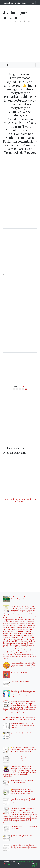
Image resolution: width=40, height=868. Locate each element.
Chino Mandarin (26, 864)
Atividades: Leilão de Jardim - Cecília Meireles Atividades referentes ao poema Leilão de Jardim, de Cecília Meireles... (24, 847)
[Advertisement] (20, 41)
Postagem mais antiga (28, 499)
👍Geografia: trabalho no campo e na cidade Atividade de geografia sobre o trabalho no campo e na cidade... (22, 792)
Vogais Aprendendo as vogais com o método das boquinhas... (22, 781)
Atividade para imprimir (15, 3)
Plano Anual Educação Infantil (20, 682)
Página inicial (21, 501)
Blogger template (12, 864)
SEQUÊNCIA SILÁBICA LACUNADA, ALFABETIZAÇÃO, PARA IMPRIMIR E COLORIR (22, 725)
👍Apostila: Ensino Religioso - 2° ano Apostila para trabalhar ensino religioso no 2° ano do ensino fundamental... (23, 750)
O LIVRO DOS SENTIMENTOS (20, 672)
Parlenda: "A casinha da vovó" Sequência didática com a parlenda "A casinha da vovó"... (23, 801)
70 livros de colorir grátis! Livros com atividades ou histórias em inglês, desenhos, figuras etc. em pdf (19, 718)
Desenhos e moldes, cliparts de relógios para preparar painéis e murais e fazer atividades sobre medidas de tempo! (23, 665)
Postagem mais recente (12, 499)
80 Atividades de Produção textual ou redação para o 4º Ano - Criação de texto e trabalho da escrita (23, 759)
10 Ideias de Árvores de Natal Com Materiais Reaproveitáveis (22, 598)
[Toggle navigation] (33, 3)
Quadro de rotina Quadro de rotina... (22, 733)
